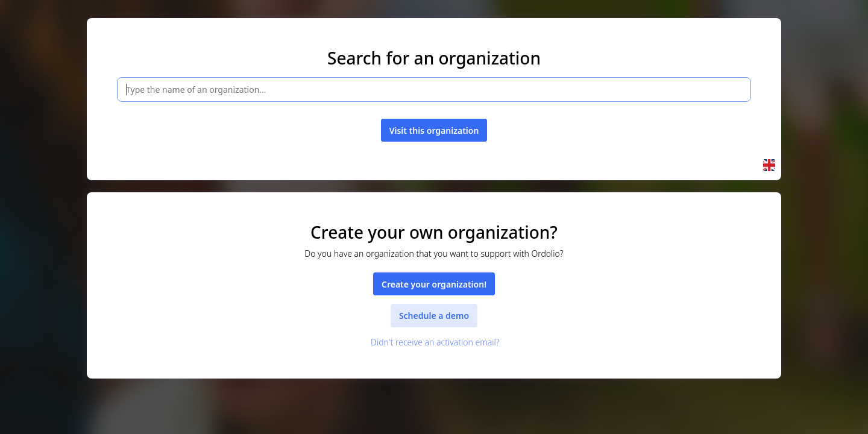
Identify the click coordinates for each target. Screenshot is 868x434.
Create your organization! (434, 284)
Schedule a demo (434, 316)
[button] (769, 165)
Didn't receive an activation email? (434, 342)
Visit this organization (434, 131)
